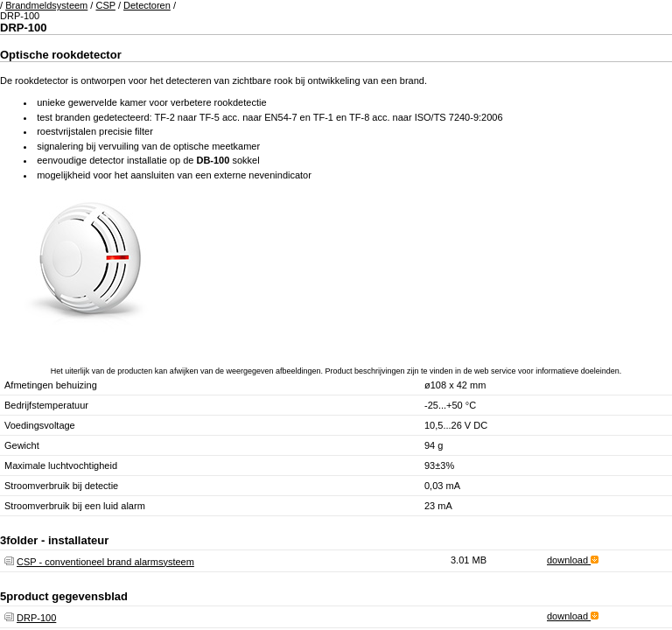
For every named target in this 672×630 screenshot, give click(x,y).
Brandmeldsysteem (46, 5)
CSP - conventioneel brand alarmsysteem (105, 562)
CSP (105, 5)
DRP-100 (36, 618)
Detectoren (147, 5)
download (573, 560)
